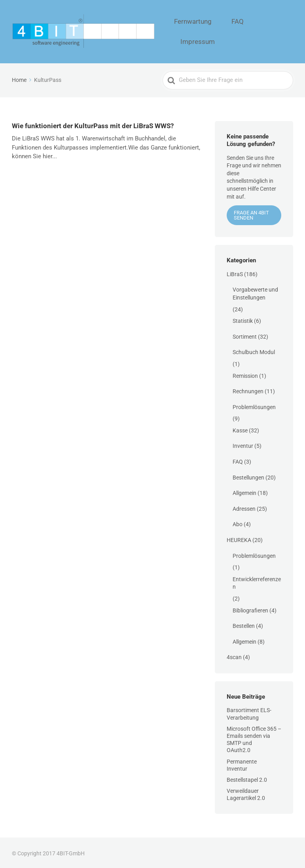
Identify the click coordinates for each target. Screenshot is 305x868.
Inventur (243, 444)
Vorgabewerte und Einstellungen (255, 292)
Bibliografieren (250, 608)
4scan (234, 656)
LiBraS (235, 272)
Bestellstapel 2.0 (247, 778)
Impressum (275, 31)
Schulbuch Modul (254, 351)
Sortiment (245, 335)
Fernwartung (208, 31)
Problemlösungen (254, 405)
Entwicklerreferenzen (257, 581)
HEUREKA (239, 538)
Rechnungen (248, 390)
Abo (238, 523)
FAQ (242, 31)
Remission (245, 374)
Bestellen (244, 624)
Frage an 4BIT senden (251, 214)
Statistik (243, 319)
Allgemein (244, 491)
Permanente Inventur (242, 763)
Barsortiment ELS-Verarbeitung (249, 712)
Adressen (244, 507)
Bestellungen (248, 476)
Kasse (240, 428)
